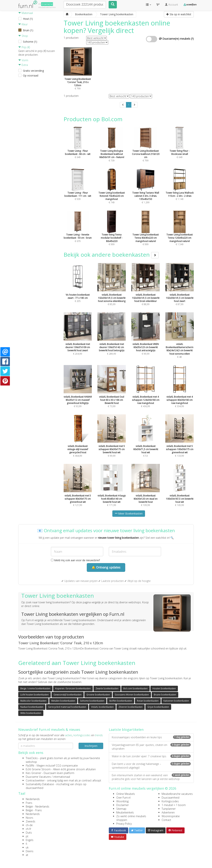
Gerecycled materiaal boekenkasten (67, 707)
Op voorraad (31, 75)
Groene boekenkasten (98, 695)
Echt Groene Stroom (38, 769)
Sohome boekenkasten (92, 701)
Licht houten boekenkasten (35, 695)
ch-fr (28, 829)
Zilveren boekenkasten (131, 707)
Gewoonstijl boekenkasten (68, 695)
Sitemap (121, 809)
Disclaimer (123, 805)
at (27, 855)
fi (26, 844)
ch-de (29, 825)
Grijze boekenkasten (158, 707)
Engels (30, 840)
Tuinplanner (169, 809)
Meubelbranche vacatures (177, 794)
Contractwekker (35, 780)
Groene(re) (47, 4)
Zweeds (31, 821)
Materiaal (26, 13)
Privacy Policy (124, 824)
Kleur (23, 24)
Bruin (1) (28, 30)
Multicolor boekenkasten (33, 701)
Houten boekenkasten (164, 688)
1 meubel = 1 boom (174, 805)
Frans (29, 803)
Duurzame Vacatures (38, 777)
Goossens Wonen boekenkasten (132, 695)
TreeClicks (32, 758)
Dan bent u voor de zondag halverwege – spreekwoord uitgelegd (151, 766)
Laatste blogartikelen (126, 730)
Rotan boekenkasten (148, 701)
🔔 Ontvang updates (106, 567)
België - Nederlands (38, 806)
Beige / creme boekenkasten (35, 688)
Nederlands (33, 799)
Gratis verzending (33, 71)
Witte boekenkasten (31, 713)
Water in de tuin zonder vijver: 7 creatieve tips (151, 756)
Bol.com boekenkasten (135, 688)
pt (27, 836)
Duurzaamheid (170, 798)
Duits (29, 833)
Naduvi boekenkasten (32, 707)
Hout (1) (28, 19)
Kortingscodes (170, 801)
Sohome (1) (30, 42)
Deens (30, 851)
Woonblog (122, 801)
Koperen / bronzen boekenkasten (73, 688)
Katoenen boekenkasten (176, 701)
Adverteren (168, 812)
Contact (166, 820)
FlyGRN (30, 766)
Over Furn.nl (123, 798)
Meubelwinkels (125, 812)
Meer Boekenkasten (129, 513)
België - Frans (34, 810)
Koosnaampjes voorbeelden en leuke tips (151, 737)
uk (27, 847)
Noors (29, 818)
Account (172, 5)
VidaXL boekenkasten (102, 707)
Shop (23, 36)
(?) (192, 39)
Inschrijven (91, 746)
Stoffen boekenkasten (121, 701)
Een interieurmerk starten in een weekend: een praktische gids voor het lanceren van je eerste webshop (151, 777)
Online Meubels (126, 794)
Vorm (23, 60)
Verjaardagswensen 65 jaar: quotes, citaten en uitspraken (151, 747)
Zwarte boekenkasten (107, 688)
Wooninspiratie (171, 816)
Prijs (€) (24, 47)
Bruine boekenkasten (165, 695)
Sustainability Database (40, 784)
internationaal (62, 777)
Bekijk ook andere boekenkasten (111, 255)
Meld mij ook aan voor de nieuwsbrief (75, 560)
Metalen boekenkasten (63, 701)
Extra (23, 65)
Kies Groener (33, 773)
